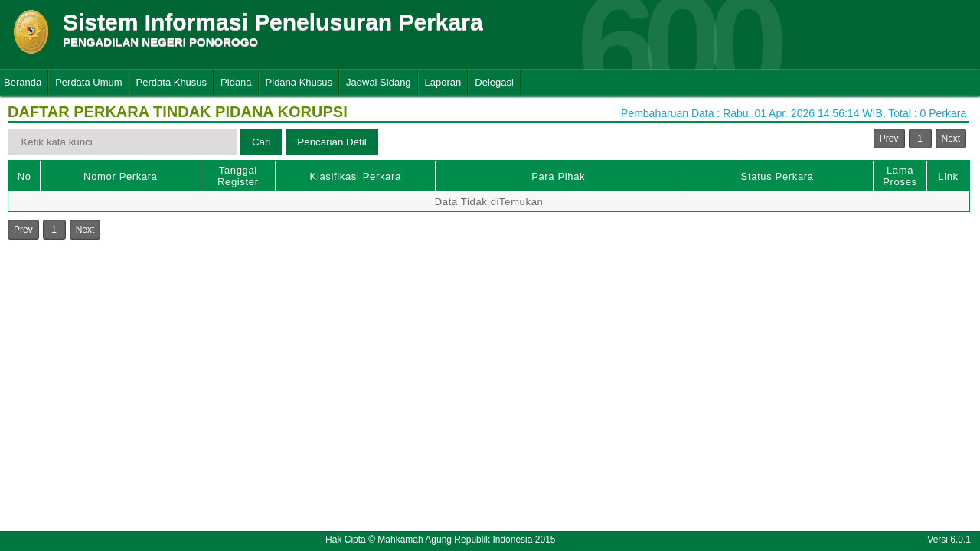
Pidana (236, 82)
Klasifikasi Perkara (356, 176)
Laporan (443, 82)
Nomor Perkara (121, 176)
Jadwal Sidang (379, 82)
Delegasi (494, 82)
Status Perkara (777, 176)
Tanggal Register (238, 176)
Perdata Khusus (172, 82)
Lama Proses (900, 176)
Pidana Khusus (299, 82)
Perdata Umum (88, 82)
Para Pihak (558, 176)
